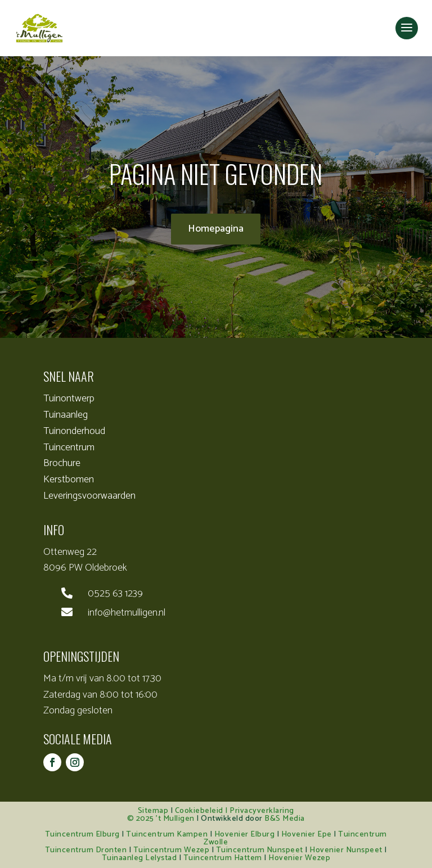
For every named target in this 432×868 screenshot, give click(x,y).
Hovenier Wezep (299, 858)
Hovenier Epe (307, 835)
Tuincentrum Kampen (167, 835)
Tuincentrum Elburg (82, 835)
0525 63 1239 (115, 594)
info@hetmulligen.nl (127, 613)
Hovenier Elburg (245, 835)
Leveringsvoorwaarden (89, 496)
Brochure (62, 463)
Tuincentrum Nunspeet (260, 850)
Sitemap (153, 811)
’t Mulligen (175, 819)
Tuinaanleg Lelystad (139, 858)
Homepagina (216, 229)
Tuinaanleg (66, 415)
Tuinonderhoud (74, 431)
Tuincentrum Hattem (223, 858)
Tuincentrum (69, 447)
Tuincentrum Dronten (86, 850)
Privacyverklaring (262, 811)
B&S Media (285, 819)
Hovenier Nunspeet (346, 850)
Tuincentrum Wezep (172, 850)
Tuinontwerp (69, 399)
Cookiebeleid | (202, 811)
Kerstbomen (69, 480)
